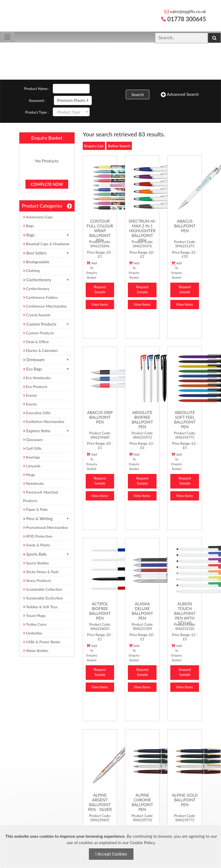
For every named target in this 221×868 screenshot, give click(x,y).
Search (138, 94)
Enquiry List (94, 146)
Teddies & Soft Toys (40, 607)
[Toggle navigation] (7, 37)
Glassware (33, 440)
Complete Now (47, 184)
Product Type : (37, 112)
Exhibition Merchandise (44, 422)
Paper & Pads (35, 509)
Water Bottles (36, 651)
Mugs (29, 475)
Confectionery (36, 289)
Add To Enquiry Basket (92, 270)
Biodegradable (36, 262)
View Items (100, 304)
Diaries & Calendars (41, 350)
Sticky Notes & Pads (41, 572)
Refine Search (119, 146)
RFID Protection (38, 536)
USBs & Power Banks (42, 642)
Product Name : (37, 88)
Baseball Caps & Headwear (46, 244)
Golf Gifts (32, 448)
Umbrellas (33, 633)
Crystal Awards (37, 315)
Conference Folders (40, 297)
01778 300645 (184, 19)
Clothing (31, 271)
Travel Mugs (34, 616)
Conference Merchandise (45, 306)
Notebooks (34, 483)
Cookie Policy (142, 842)
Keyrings (32, 457)
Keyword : (37, 100)
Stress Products (37, 580)
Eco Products (35, 387)
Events (30, 395)
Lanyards (32, 466)
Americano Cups (38, 217)
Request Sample (100, 290)
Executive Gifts (37, 413)
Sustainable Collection (43, 589)
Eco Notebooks (37, 378)
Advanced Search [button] (180, 94)
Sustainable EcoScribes (43, 598)
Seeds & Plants (37, 545)
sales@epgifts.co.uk (185, 11)
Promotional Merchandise (45, 527)
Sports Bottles (36, 563)
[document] (111, 846)
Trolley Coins (35, 624)
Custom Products (39, 333)
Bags (29, 226)
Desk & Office (36, 342)
